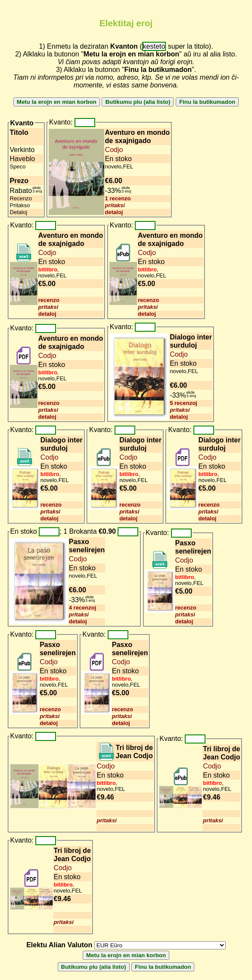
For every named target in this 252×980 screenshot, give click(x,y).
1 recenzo (118, 198)
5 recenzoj (184, 403)
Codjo (114, 150)
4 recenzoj (83, 608)
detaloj (114, 212)
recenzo (49, 300)
